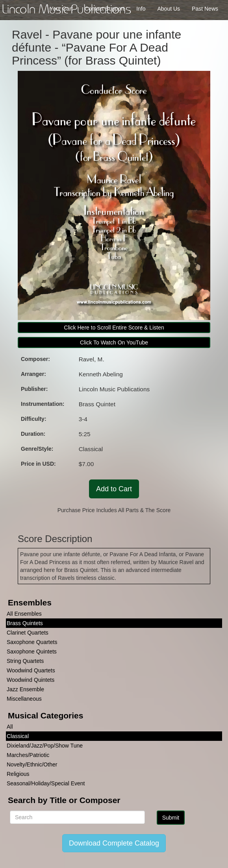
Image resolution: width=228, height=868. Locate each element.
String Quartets (25, 661)
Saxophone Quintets (32, 651)
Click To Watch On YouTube (114, 342)
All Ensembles (24, 614)
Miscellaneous (24, 699)
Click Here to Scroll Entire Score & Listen (114, 328)
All (10, 727)
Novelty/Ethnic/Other (32, 764)
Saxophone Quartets (32, 642)
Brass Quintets (25, 623)
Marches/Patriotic (28, 755)
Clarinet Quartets (28, 633)
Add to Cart (114, 489)
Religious (18, 774)
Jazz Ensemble (25, 689)
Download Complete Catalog (114, 843)
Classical (18, 736)
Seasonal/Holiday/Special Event (46, 783)
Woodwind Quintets (31, 680)
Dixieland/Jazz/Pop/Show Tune (45, 746)
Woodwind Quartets (31, 670)
